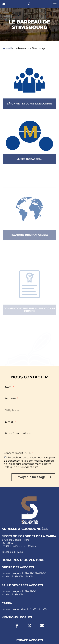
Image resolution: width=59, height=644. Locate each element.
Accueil (7, 48)
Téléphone (12, 410)
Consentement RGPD (18, 453)
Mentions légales (17, 617)
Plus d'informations (18, 433)
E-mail (10, 422)
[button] (55, 4)
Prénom (11, 399)
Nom (9, 387)
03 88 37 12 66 (15, 552)
